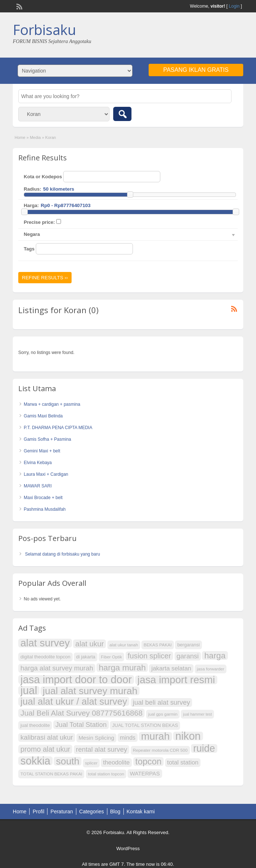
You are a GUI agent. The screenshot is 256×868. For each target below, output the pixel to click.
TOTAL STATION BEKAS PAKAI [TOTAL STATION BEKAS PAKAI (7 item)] (51, 774)
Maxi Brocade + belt (43, 498)
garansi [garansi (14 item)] (188, 656)
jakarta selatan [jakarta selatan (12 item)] (171, 668)
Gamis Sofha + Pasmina (47, 439)
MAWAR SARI (38, 486)
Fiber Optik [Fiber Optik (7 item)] (111, 657)
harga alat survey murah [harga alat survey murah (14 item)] (57, 668)
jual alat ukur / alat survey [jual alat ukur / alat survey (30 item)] (74, 701)
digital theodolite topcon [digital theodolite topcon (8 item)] (45, 657)
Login (234, 6)
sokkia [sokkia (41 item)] (35, 761)
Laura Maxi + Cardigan (46, 474)
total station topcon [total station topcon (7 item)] (106, 774)
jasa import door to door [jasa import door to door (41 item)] (76, 680)
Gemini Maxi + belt (42, 451)
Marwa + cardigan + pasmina (52, 404)
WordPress (128, 848)
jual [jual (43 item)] (29, 690)
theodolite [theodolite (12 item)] (116, 762)
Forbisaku (44, 30)
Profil (38, 811)
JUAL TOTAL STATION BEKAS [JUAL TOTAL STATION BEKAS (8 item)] (145, 725)
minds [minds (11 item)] (128, 737)
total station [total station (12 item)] (183, 762)
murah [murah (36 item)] (155, 736)
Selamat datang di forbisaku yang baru (62, 554)
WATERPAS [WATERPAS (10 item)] (145, 773)
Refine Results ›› (45, 278)
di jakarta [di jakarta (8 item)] (86, 657)
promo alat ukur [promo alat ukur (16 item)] (45, 749)
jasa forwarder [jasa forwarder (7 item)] (211, 669)
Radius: (33, 189)
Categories (92, 811)
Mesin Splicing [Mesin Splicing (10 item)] (96, 738)
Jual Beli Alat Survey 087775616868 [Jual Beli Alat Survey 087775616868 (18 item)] (81, 713)
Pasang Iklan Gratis (196, 70)
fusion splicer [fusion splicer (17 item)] (150, 656)
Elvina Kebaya (38, 463)
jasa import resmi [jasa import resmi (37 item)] (176, 680)
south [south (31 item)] (68, 761)
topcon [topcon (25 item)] (149, 762)
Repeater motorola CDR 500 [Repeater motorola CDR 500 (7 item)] (160, 750)
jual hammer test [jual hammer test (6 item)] (197, 714)
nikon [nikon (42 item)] (188, 736)
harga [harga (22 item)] (215, 655)
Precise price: (39, 222)
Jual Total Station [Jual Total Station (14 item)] (81, 725)
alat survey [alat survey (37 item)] (45, 643)
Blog (115, 811)
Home (20, 137)
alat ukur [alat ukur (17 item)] (89, 644)
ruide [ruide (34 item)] (204, 748)
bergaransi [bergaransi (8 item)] (188, 645)
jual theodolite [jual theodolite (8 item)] (35, 725)
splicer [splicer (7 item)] (91, 763)
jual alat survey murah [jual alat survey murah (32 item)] (90, 691)
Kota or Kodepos (43, 177)
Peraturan (62, 811)
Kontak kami (141, 811)
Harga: (31, 205)
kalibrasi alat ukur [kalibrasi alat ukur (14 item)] (47, 737)
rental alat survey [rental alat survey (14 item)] (102, 749)
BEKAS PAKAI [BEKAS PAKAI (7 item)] (158, 645)
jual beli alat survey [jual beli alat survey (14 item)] (162, 702)
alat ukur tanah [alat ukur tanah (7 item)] (124, 645)
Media (35, 137)
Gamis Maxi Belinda (43, 416)
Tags (29, 249)
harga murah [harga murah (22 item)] (122, 667)
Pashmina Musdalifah (45, 509)
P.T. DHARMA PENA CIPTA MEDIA (58, 428)
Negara (32, 234)
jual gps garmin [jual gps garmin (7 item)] (163, 714)
